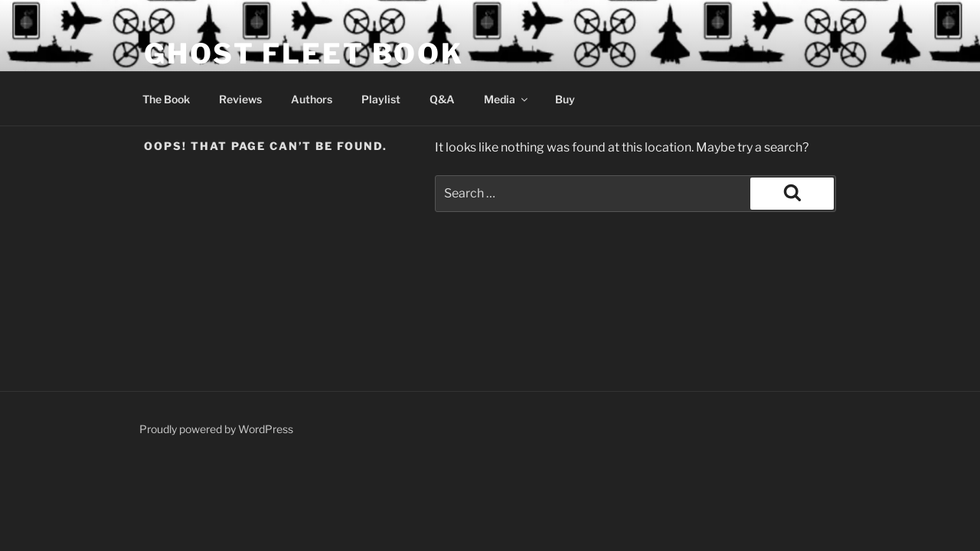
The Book (166, 99)
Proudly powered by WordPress (216, 429)
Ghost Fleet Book (304, 54)
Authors (312, 99)
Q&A (442, 99)
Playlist (381, 99)
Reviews (240, 99)
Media (507, 99)
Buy (565, 99)
